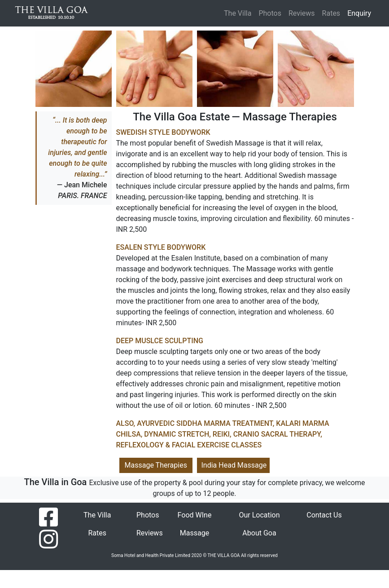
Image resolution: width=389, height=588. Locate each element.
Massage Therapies (156, 465)
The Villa (238, 13)
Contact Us (324, 515)
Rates (331, 13)
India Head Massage (234, 465)
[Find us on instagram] (48, 539)
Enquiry (361, 13)
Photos (270, 13)
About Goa (259, 533)
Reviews (302, 13)
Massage (194, 533)
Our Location (259, 515)
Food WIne (195, 515)
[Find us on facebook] (48, 517)
